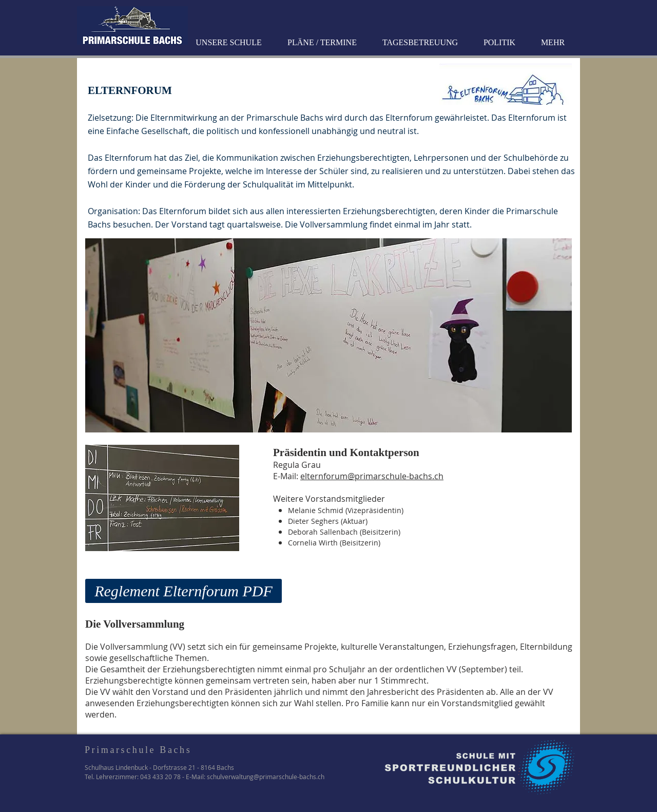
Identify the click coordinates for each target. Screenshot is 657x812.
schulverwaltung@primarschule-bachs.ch (266, 777)
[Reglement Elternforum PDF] (183, 591)
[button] (230, 43)
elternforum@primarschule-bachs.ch (372, 476)
